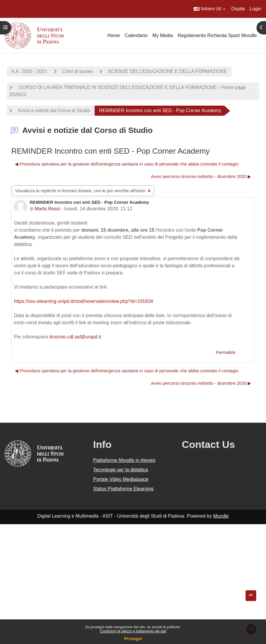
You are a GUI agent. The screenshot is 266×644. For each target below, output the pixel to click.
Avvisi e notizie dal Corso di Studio (54, 110)
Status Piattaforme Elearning (123, 489)
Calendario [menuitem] (136, 35)
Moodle (221, 516)
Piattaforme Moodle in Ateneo (124, 460)
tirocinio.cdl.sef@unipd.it (75, 337)
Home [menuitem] (114, 35)
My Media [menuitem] (163, 35)
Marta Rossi (47, 209)
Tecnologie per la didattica (121, 470)
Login (255, 9)
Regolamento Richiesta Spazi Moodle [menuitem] (217, 35)
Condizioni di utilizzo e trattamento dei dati (133, 631)
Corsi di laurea (77, 71)
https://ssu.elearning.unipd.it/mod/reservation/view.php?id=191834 (83, 301)
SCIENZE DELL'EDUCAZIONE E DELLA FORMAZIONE (167, 71)
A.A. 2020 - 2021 (29, 71)
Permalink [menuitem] (226, 352)
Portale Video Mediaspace (121, 479)
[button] (209, 9)
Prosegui (133, 639)
